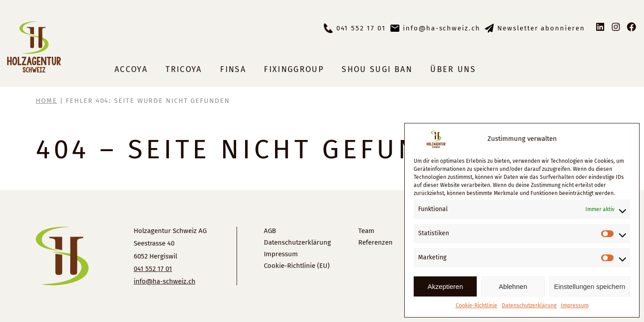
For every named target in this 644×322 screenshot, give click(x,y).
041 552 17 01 (361, 28)
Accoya (131, 69)
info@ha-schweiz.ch (442, 28)
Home (47, 101)
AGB (270, 231)
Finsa (233, 69)
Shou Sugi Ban (377, 69)
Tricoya (184, 69)
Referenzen (375, 242)
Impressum (575, 305)
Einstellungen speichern (590, 286)
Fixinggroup (294, 69)
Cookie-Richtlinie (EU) (297, 266)
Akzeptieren (445, 286)
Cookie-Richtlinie (477, 305)
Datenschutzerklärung (529, 305)
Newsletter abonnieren (541, 28)
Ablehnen (513, 286)
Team (366, 231)
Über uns (453, 69)
